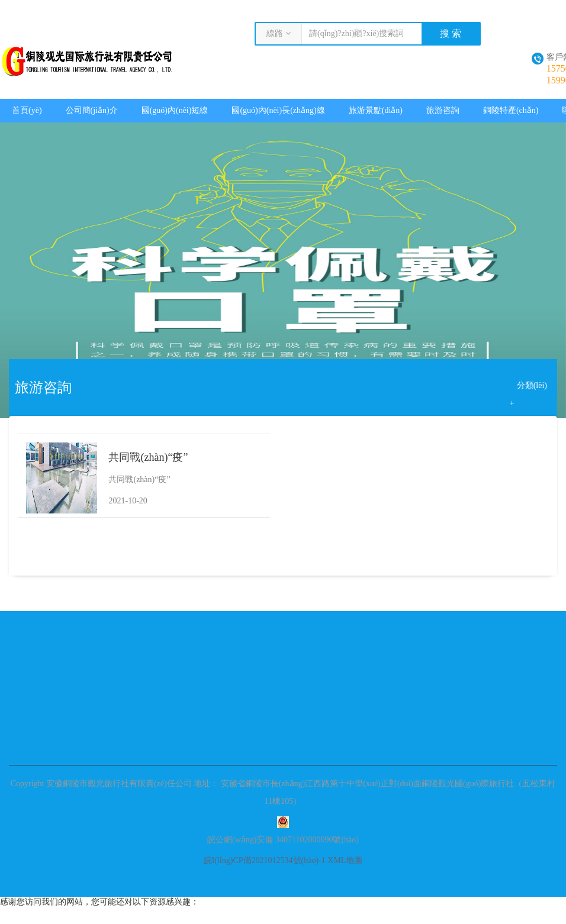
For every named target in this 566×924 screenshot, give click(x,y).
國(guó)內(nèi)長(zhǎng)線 (278, 110)
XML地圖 (345, 860)
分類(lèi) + (528, 388)
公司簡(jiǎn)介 (92, 110)
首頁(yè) (27, 110)
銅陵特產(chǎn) (511, 110)
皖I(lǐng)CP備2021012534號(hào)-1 (265, 860)
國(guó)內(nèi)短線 (175, 110)
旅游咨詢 (443, 110)
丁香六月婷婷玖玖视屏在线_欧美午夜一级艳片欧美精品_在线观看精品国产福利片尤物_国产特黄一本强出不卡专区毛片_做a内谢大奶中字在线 (222, 5)
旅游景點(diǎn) (376, 110)
